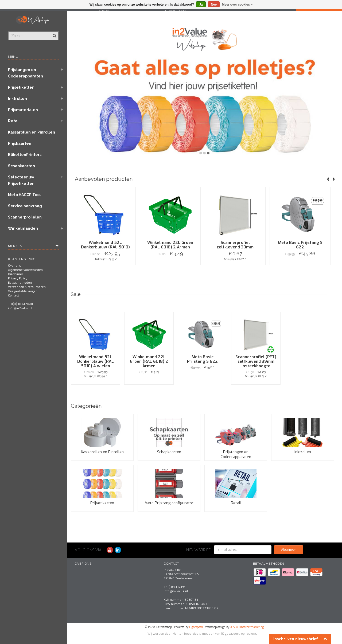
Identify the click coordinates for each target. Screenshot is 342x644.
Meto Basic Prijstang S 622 (300, 245)
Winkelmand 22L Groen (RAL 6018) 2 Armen (170, 245)
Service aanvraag (25, 206)
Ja (201, 5)
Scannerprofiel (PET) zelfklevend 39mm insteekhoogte (256, 361)
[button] (62, 70)
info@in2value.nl (20, 308)
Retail (14, 121)
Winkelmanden (23, 228)
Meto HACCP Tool (24, 195)
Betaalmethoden (20, 283)
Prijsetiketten (21, 87)
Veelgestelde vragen (23, 291)
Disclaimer (16, 274)
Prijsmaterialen (23, 110)
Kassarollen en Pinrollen (32, 132)
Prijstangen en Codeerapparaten (26, 73)
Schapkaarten (22, 166)
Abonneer (289, 550)
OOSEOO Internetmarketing (247, 627)
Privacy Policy (18, 278)
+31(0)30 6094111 (20, 304)
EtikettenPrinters (25, 155)
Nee (214, 5)
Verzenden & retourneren (27, 287)
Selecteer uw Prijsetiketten (21, 180)
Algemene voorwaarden (25, 270)
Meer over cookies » (237, 5)
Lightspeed (196, 627)
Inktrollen (18, 99)
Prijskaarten (20, 143)
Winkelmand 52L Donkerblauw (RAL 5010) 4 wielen (105, 247)
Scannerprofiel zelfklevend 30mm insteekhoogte (235, 247)
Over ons (14, 266)
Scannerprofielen (25, 217)
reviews (251, 634)
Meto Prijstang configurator (169, 503)
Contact (13, 296)
